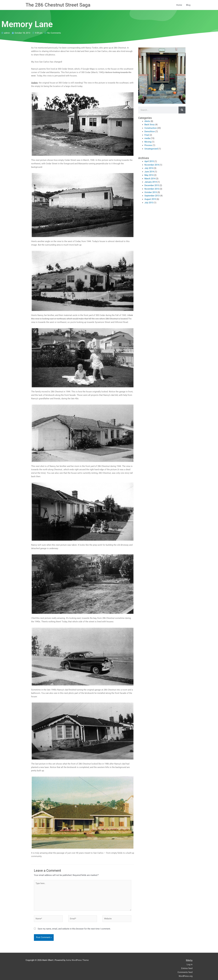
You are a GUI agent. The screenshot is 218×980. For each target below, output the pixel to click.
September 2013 (152, 196)
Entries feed (187, 969)
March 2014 (150, 179)
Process (148, 145)
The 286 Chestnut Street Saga (58, 5)
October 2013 (151, 192)
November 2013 (152, 189)
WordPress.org (186, 976)
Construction (151, 128)
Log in (190, 965)
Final (147, 135)
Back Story (149, 125)
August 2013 (150, 199)
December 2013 (152, 186)
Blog (188, 5)
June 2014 (149, 172)
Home (179, 5)
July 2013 (149, 203)
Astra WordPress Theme (77, 960)
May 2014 (149, 175)
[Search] (182, 110)
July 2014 (149, 168)
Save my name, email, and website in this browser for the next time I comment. (74, 929)
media (147, 138)
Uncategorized (151, 149)
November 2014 (152, 165)
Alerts (147, 121)
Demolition (150, 132)
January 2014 (151, 182)
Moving (148, 142)
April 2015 (149, 161)
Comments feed (185, 973)
